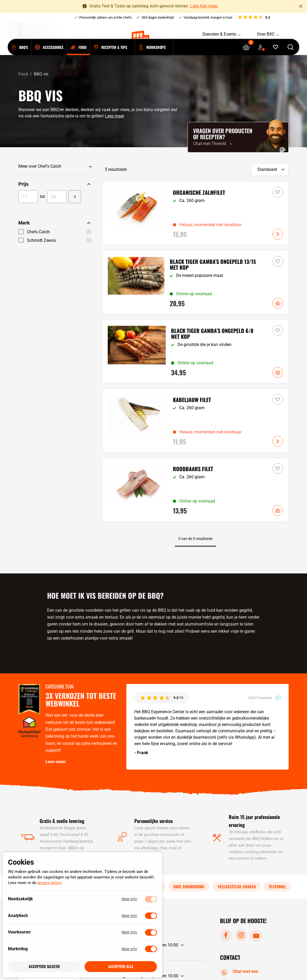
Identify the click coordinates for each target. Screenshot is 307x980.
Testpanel (277, 886)
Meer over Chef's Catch (40, 166)
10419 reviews (264, 698)
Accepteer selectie (44, 967)
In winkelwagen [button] (278, 303)
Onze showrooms (189, 886)
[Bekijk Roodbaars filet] (195, 489)
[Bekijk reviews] (254, 18)
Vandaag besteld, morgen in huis (208, 17)
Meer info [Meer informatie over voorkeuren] (129, 932)
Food (23, 74)
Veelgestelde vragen (237, 886)
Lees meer (114, 116)
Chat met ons (240, 972)
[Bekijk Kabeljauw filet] (195, 420)
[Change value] (75, 197)
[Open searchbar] (291, 55)
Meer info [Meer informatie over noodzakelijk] (129, 899)
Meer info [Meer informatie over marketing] (129, 949)
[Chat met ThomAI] (238, 137)
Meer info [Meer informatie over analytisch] (129, 916)
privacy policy (49, 883)
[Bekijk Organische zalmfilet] (195, 213)
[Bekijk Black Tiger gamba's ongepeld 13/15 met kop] (195, 282)
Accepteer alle (121, 967)
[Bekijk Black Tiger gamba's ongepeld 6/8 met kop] (195, 351)
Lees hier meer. (204, 6)
